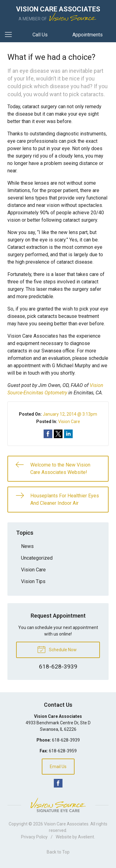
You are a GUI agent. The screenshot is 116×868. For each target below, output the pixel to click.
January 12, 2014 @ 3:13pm (70, 414)
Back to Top (58, 852)
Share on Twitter (58, 434)
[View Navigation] (11, 35)
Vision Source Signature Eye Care (58, 805)
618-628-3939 (66, 740)
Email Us (58, 767)
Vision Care (69, 422)
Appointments (88, 35)
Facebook (58, 783)
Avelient (86, 837)
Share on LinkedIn (68, 434)
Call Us (40, 35)
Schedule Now (57, 649)
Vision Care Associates (66, 824)
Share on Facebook (48, 434)
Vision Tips (33, 581)
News (27, 546)
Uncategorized (37, 558)
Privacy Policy (34, 837)
